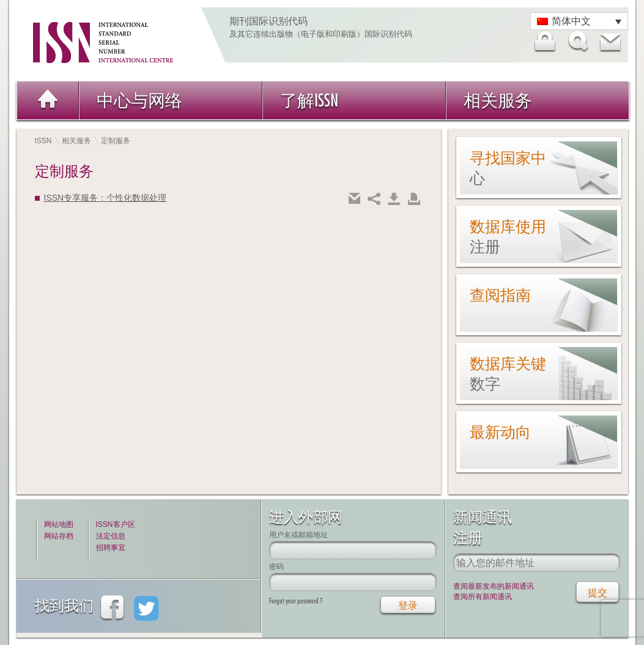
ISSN (43, 141)
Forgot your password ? (296, 601)
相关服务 (498, 100)
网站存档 (59, 536)
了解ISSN (309, 100)
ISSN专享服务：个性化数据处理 (105, 198)
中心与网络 (139, 100)
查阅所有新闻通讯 (483, 597)
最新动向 (500, 432)
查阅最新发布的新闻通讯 (494, 586)
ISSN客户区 (116, 524)
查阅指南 (500, 295)
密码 (276, 566)
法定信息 (111, 536)
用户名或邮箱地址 (298, 535)
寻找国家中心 (508, 168)
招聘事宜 (111, 548)
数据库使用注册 (508, 237)
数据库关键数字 (508, 374)
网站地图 (59, 524)
